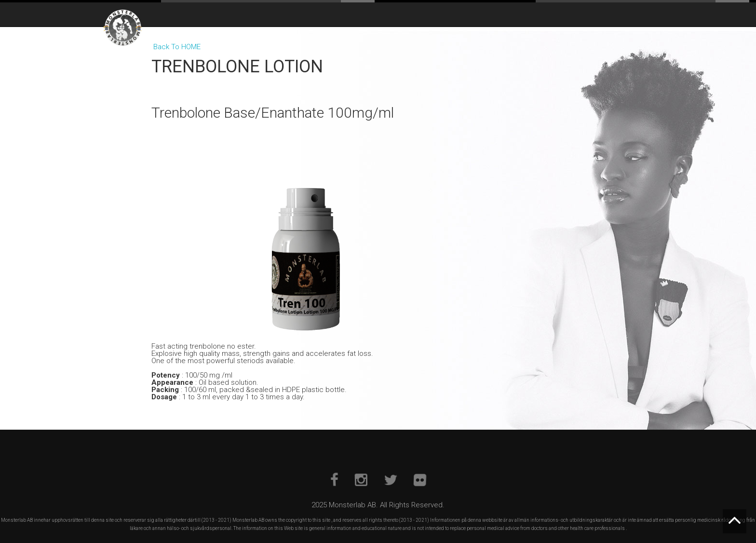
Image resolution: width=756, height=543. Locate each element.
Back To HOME (177, 47)
